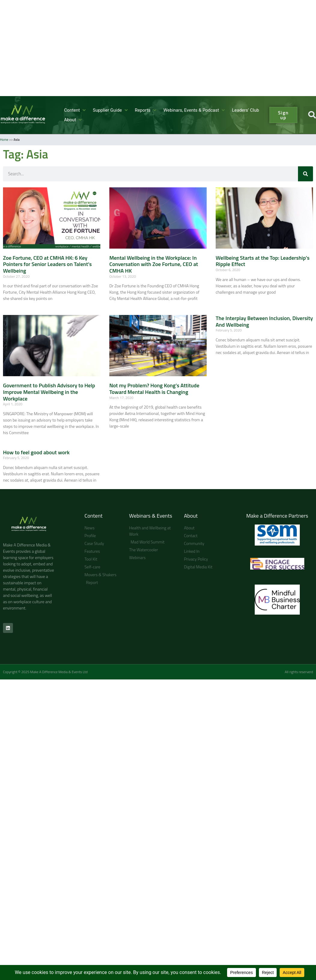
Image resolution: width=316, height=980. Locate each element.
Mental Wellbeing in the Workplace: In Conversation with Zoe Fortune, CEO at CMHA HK (154, 264)
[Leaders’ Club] (245, 110)
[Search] (305, 174)
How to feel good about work (36, 452)
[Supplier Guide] (111, 110)
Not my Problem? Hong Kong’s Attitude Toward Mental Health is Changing (154, 389)
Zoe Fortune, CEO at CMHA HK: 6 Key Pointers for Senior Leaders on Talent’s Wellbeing (47, 264)
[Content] (75, 110)
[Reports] (146, 110)
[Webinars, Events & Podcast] (195, 110)
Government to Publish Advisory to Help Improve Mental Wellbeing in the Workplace (49, 392)
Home (4, 140)
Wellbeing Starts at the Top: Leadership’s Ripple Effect (263, 261)
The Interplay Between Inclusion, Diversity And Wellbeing (264, 321)
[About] (73, 120)
